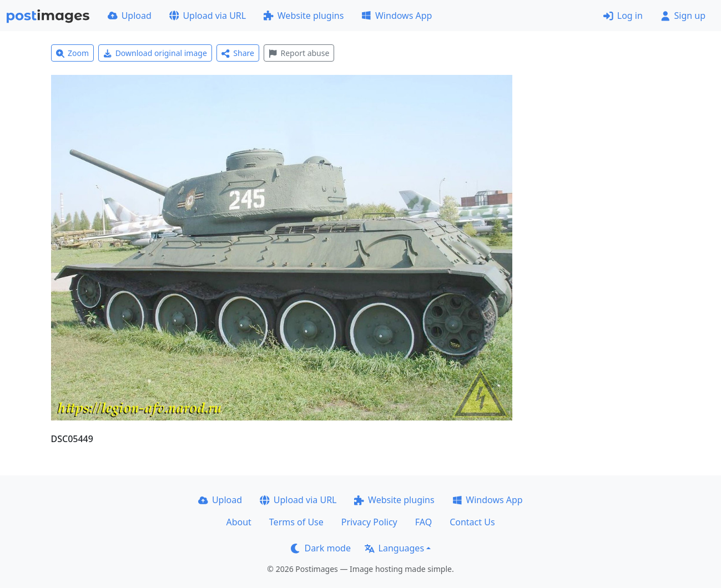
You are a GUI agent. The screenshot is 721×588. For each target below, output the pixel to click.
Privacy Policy (369, 522)
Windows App (397, 16)
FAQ (423, 522)
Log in (623, 16)
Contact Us (472, 522)
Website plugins (304, 16)
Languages (394, 548)
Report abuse (299, 53)
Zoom (73, 53)
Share (238, 53)
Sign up (683, 16)
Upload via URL (208, 16)
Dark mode (321, 548)
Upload (130, 16)
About (238, 522)
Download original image (155, 53)
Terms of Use (296, 522)
